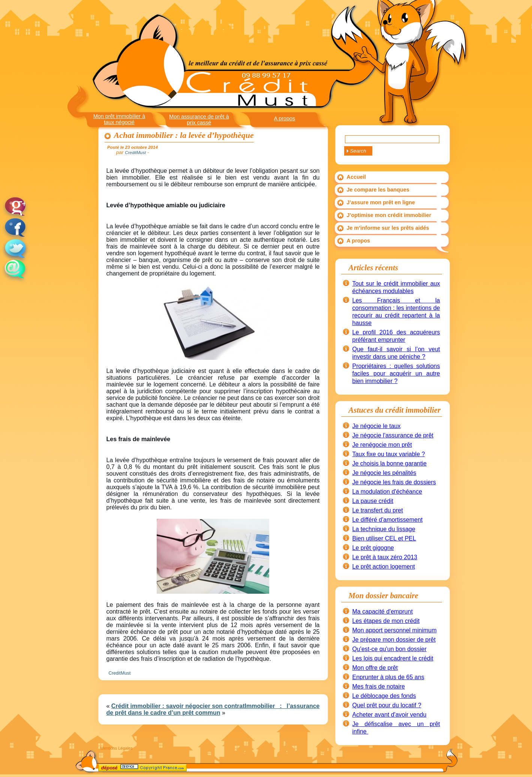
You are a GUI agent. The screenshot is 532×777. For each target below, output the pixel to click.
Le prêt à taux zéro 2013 (385, 557)
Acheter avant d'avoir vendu (390, 715)
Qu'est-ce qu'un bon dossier (390, 649)
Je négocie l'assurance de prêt (393, 435)
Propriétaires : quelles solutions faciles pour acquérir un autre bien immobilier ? (396, 374)
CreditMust (120, 673)
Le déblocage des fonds (384, 696)
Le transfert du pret (378, 510)
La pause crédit (373, 501)
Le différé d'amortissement (388, 520)
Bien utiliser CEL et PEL (384, 538)
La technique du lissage (384, 529)
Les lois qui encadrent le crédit (393, 658)
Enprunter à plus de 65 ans (388, 677)
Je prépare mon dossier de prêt (394, 640)
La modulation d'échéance (387, 492)
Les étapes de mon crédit (386, 621)
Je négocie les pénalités (384, 473)
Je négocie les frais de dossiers (394, 482)
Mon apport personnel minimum (395, 630)
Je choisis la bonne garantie (390, 463)
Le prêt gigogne (373, 548)
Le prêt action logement (384, 567)
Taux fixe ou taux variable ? (389, 454)
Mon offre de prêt (375, 668)
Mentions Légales (117, 748)
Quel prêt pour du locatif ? (387, 705)
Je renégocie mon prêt (382, 445)
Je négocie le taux (377, 426)
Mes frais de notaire (379, 686)
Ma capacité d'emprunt (383, 612)
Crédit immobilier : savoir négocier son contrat (178, 706)
